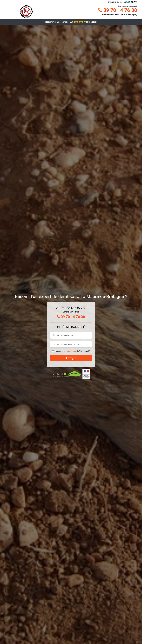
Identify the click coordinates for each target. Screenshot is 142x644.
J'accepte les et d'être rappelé (72, 351)
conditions (71, 351)
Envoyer (71, 358)
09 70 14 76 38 (118, 10)
